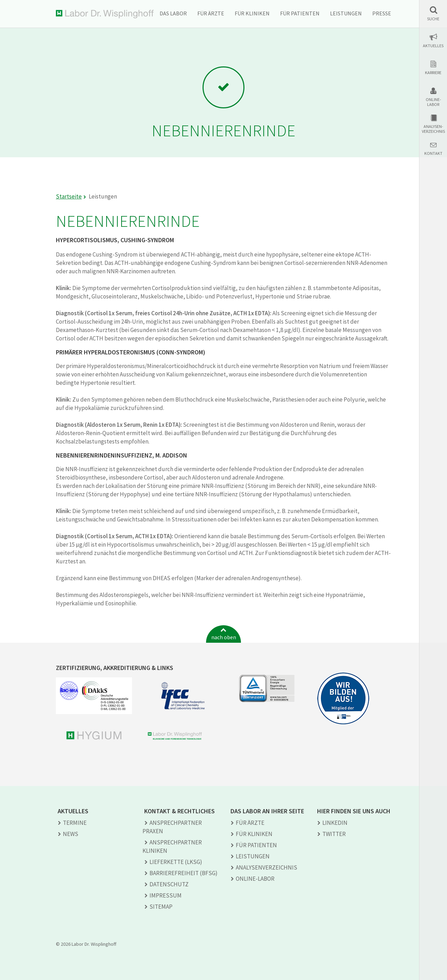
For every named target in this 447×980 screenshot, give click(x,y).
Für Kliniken (252, 13)
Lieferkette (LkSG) (176, 862)
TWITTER (334, 834)
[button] (433, 13)
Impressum (166, 895)
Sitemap (161, 907)
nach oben (224, 637)
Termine (75, 823)
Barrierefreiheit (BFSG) (184, 873)
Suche (433, 19)
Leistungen (346, 13)
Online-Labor (433, 102)
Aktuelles (433, 46)
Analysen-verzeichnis (433, 129)
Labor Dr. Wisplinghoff (105, 14)
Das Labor (173, 13)
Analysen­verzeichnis (266, 867)
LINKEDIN (335, 823)
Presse (382, 13)
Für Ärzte (211, 13)
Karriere (433, 73)
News (71, 834)
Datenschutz (169, 884)
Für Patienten (300, 13)
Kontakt (433, 153)
